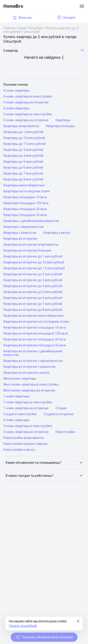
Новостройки (65, 432)
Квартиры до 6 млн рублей (23, 167)
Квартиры (63, 120)
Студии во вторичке (59, 414)
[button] (44, 463)
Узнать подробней (23, 626)
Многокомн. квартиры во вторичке (29, 390)
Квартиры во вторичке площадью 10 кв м (35, 327)
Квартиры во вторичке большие (27, 250)
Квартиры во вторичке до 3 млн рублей (33, 280)
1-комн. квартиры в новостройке (28, 402)
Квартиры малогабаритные (24, 185)
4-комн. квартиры (16, 90)
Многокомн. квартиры (20, 379)
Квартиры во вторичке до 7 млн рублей (33, 304)
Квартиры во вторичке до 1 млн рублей (33, 256)
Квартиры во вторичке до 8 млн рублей (33, 310)
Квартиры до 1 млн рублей (23, 132)
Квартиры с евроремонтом (24, 227)
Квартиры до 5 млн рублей (23, 162)
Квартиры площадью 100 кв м (26, 203)
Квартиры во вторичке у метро (26, 373)
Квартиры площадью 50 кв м (25, 215)
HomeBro (13, 6)
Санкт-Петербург (31, 28)
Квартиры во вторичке (20, 239)
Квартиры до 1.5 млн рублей (25, 144)
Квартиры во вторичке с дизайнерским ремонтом (33, 353)
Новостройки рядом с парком (25, 444)
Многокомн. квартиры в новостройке (31, 384)
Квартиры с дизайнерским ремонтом (31, 221)
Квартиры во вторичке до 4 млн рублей (33, 286)
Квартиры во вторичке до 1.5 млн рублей (34, 268)
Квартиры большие (60, 126)
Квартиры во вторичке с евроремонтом (33, 361)
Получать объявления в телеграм (44, 637)
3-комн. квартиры (16, 420)
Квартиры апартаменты (21, 126)
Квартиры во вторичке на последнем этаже (36, 322)
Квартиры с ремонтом (20, 233)
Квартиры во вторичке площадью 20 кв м (35, 339)
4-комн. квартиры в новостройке (28, 96)
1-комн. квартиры (16, 396)
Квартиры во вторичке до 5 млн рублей (33, 292)
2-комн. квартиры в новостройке (28, 114)
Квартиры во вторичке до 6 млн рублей (33, 298)
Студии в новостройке (20, 414)
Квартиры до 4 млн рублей (23, 156)
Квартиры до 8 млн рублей (23, 179)
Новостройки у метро (19, 450)
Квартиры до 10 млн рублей (24, 138)
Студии (61, 408)
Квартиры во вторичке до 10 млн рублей (34, 262)
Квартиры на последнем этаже (27, 191)
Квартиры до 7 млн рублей (23, 173)
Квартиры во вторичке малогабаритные (34, 316)
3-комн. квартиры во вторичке (26, 432)
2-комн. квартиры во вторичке (26, 120)
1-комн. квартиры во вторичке (26, 408)
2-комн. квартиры (16, 108)
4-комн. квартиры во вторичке (26, 102)
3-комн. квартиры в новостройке (28, 426)
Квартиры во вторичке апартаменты (31, 245)
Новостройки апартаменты (24, 438)
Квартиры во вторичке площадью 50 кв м (35, 345)
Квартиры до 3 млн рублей (23, 150)
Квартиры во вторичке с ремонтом (29, 367)
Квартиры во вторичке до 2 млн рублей (33, 274)
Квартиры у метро (57, 233)
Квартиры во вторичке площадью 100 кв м (35, 333)
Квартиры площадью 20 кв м (25, 209)
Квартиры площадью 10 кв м (25, 197)
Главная (9, 28)
